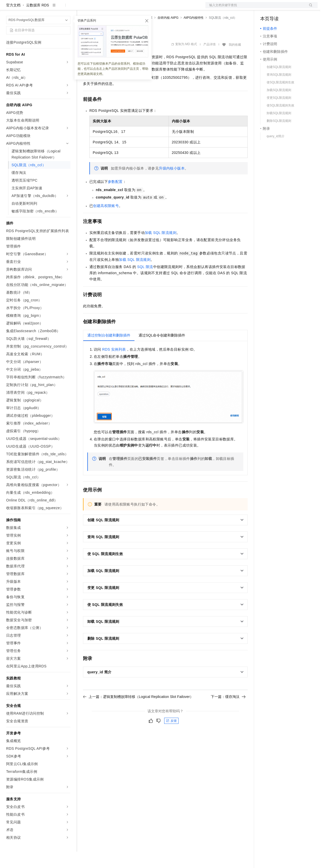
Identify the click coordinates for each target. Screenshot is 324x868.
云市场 (125, 8)
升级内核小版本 (172, 185)
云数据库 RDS (38, 22)
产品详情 (210, 61)
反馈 (171, 737)
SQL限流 (145, 283)
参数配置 (115, 198)
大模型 (53, 8)
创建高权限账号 (106, 222)
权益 (98, 8)
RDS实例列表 (114, 366)
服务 (151, 8)
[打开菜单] (8, 8)
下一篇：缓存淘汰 (228, 713)
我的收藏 (235, 61)
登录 (309, 8)
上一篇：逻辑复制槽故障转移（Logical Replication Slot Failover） (138, 713)
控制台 (278, 8)
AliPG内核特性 (194, 34)
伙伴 (139, 8)
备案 (266, 8)
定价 (111, 8)
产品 (67, 8)
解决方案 (82, 8)
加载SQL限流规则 (161, 249)
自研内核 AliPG (168, 34)
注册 (290, 8)
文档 (255, 8)
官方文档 (13, 22)
